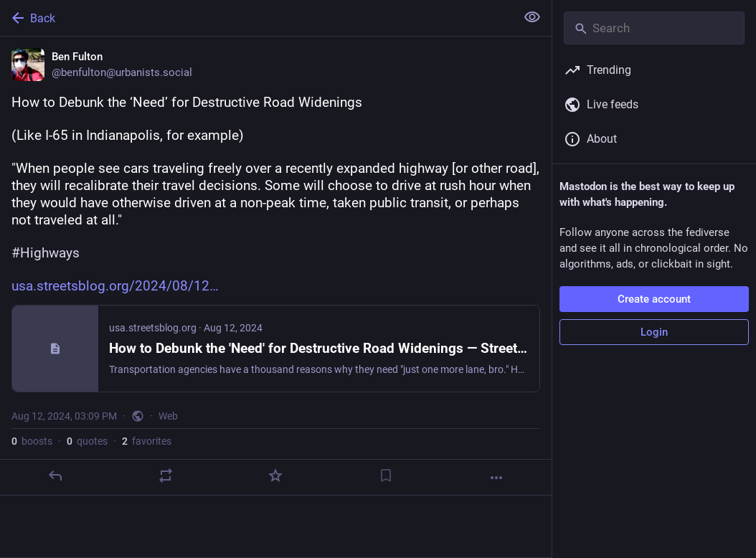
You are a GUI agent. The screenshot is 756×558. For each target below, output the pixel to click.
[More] (496, 478)
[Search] (654, 28)
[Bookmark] (386, 476)
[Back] (256, 18)
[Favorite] (275, 476)
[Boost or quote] (166, 476)
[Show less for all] (532, 17)
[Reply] (55, 476)
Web (168, 416)
